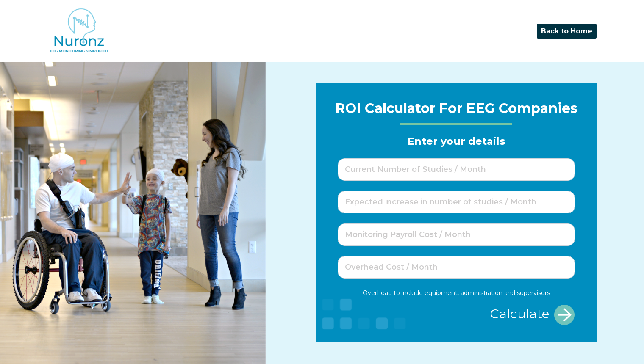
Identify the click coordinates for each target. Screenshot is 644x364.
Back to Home (567, 31)
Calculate (532, 315)
